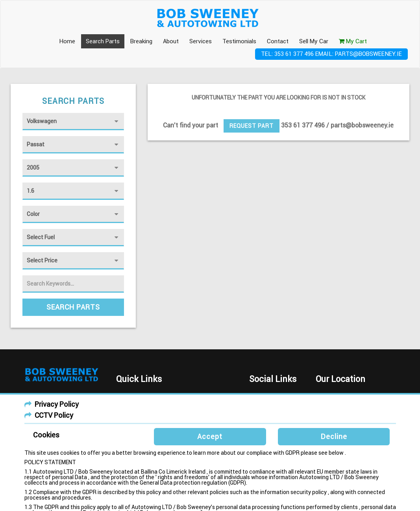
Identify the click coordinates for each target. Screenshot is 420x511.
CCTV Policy (54, 415)
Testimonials (239, 41)
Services (201, 41)
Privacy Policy (57, 404)
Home (67, 41)
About (171, 41)
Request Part (252, 126)
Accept (210, 436)
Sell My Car (314, 41)
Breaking (141, 41)
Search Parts (103, 41)
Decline (334, 436)
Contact (278, 41)
